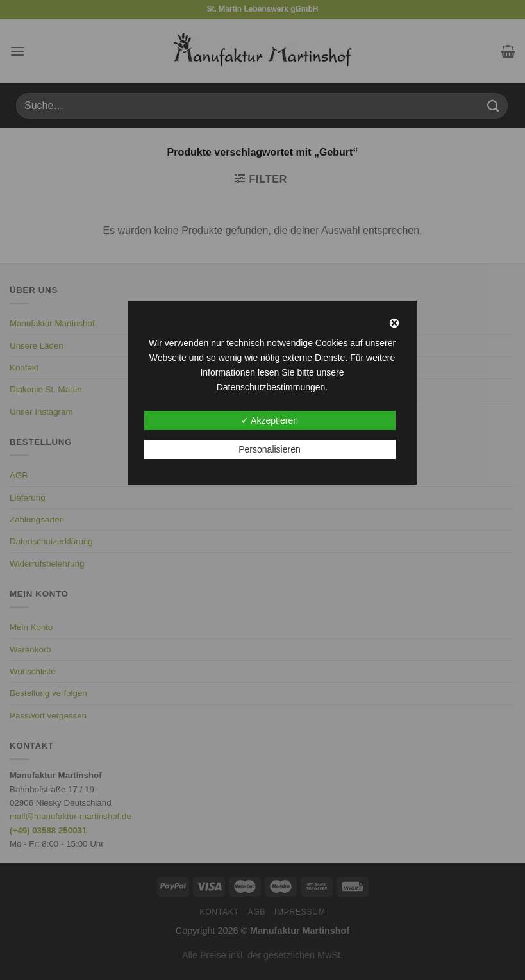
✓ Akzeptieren (270, 420)
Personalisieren (270, 449)
